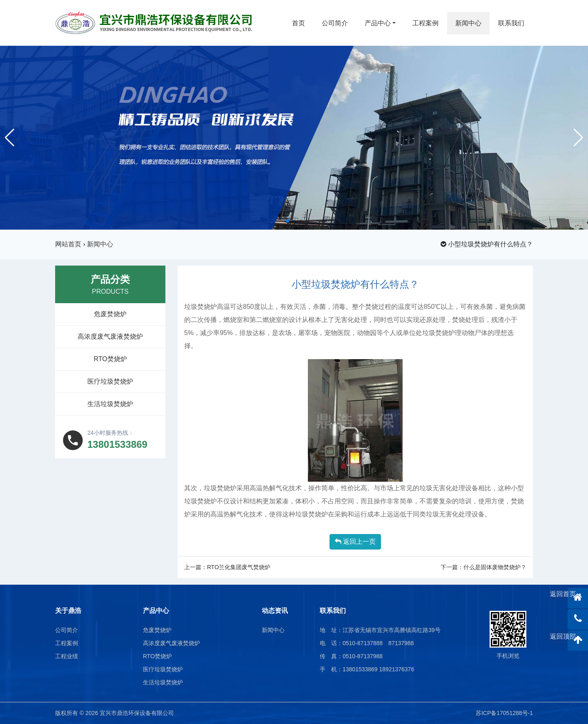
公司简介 (335, 23)
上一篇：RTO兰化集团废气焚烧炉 (227, 567)
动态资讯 (275, 611)
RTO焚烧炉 (110, 359)
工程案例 (425, 23)
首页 (298, 23)
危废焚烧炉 (110, 314)
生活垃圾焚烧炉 (110, 404)
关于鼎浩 (68, 611)
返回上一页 (355, 542)
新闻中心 (468, 23)
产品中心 (378, 23)
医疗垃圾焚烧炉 (110, 381)
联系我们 (511, 23)
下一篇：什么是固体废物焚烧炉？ (483, 567)
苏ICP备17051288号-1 (504, 713)
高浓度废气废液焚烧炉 (110, 336)
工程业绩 (67, 656)
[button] (287, 221)
